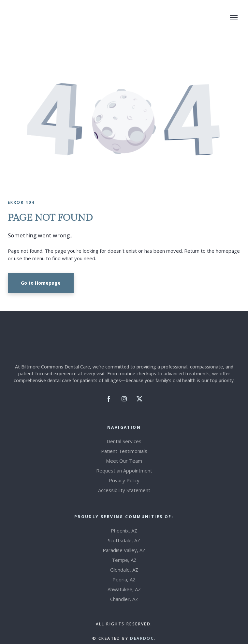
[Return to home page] (40, 18)
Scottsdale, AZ (124, 540)
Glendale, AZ (124, 570)
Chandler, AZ (124, 599)
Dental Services (124, 441)
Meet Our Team (124, 461)
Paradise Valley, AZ (124, 550)
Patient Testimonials (124, 451)
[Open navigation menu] (234, 18)
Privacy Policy (124, 480)
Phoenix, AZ (124, 531)
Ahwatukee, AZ (124, 589)
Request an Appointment (124, 471)
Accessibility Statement (124, 490)
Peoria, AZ (124, 579)
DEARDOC (142, 638)
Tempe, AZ (124, 560)
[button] (41, 283)
